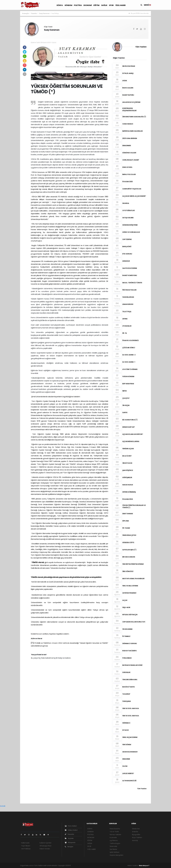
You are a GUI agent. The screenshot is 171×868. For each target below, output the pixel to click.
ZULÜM (125, 766)
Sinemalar (113, 846)
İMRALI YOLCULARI (129, 174)
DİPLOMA (126, 521)
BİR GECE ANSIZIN (129, 557)
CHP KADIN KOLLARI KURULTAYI (134, 622)
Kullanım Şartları (45, 843)
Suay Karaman (44, 13)
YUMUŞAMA (127, 701)
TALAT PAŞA (127, 312)
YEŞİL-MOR (126, 607)
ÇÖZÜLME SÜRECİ (129, 348)
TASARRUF (126, 694)
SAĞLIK (104, 5)
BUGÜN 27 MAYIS (129, 687)
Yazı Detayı (55, 13)
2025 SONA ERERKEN (130, 138)
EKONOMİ (88, 5)
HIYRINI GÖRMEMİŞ (129, 492)
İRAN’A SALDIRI (128, 88)
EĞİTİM (96, 5)
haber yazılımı (76, 865)
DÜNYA (60, 5)
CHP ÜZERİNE (127, 239)
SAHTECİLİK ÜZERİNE (130, 268)
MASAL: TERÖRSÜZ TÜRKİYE (132, 283)
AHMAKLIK (126, 261)
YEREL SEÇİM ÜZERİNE (130, 737)
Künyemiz (70, 843)
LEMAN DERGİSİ (128, 304)
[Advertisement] (10, 44)
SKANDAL (126, 203)
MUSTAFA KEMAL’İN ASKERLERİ (133, 579)
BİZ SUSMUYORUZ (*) (130, 420)
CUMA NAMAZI (128, 124)
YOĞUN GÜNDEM (128, 377)
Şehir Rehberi (115, 852)
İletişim (69, 847)
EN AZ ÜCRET (127, 456)
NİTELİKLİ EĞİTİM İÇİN (130, 615)
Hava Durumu (115, 829)
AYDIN (125, 81)
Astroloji (135, 840)
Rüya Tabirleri (137, 837)
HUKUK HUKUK (128, 485)
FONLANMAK (127, 658)
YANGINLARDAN (128, 297)
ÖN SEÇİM (126, 405)
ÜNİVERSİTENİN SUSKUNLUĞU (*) (134, 117)
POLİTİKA (78, 5)
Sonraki (3, 806)
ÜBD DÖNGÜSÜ (128, 571)
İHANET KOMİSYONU (130, 275)
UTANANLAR (127, 326)
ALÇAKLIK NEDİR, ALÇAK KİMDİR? (134, 196)
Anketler (135, 832)
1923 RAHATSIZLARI (129, 290)
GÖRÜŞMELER (127, 478)
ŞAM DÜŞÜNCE (128, 470)
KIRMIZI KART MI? (129, 427)
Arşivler (69, 838)
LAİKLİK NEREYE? (128, 773)
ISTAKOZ (126, 730)
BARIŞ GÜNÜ (127, 247)
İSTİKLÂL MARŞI (128, 73)
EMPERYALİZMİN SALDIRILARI (133, 131)
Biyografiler (136, 835)
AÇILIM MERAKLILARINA (131, 441)
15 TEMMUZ (126, 636)
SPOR (111, 5)
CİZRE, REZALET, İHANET (131, 160)
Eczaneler (113, 837)
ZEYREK (125, 319)
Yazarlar (34, 13)
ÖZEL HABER (121, 5)
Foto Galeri (71, 826)
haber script (116, 865)
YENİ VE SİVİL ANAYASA (131, 708)
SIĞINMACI (126, 723)
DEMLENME (126, 759)
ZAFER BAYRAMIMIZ (129, 593)
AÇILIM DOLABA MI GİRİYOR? (133, 434)
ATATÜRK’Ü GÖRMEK (130, 369)
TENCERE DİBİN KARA (130, 680)
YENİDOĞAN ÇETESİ (129, 535)
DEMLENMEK (127, 146)
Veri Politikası (26, 849)
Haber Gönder (45, 849)
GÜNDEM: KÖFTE (128, 543)
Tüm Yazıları (141, 47)
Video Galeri (71, 830)
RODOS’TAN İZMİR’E (130, 651)
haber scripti (96, 865)
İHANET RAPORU (128, 95)
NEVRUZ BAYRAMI (129, 66)
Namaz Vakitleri (115, 835)
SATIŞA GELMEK (128, 218)
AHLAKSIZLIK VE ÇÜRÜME (131, 102)
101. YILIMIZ (126, 528)
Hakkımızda (25, 843)
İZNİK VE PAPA (127, 167)
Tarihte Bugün (115, 843)
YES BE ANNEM (127, 629)
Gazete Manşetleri (116, 855)
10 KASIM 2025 (128, 182)
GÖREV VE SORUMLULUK (131, 232)
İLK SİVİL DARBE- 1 (129, 362)
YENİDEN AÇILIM (128, 449)
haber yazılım (106, 865)
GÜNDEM (68, 5)
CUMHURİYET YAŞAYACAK (132, 189)
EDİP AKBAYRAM (128, 384)
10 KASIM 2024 (128, 499)
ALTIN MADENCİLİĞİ (129, 781)
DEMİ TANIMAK (128, 514)
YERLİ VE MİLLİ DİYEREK (130, 586)
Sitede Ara (136, 829)
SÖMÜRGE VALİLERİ (129, 153)
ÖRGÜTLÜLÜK (127, 463)
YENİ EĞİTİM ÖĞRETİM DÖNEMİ (133, 564)
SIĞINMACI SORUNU (130, 644)
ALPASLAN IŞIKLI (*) (129, 550)
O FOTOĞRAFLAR (129, 211)
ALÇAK (125, 600)
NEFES (125, 391)
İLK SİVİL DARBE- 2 (129, 355)
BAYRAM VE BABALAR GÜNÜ (132, 665)
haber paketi (86, 865)
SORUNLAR (126, 672)
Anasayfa (26, 13)
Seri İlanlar (113, 849)
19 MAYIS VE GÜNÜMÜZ (131, 340)
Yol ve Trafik (114, 832)
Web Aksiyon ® (144, 866)
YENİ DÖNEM (127, 745)
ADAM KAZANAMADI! (130, 752)
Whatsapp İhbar (45, 846)
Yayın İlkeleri (26, 846)
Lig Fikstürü (114, 840)
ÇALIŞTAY (126, 398)
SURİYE (125, 413)
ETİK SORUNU (127, 254)
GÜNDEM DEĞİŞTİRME (130, 225)
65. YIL (125, 333)
